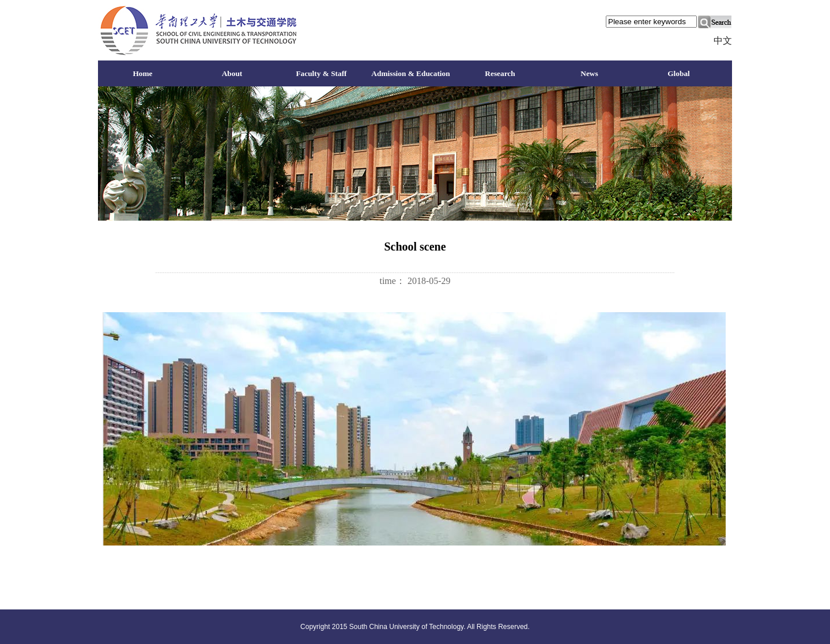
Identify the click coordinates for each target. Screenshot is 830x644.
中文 (723, 41)
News (589, 73)
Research (500, 73)
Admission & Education (410, 73)
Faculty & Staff (321, 73)
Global (679, 73)
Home (142, 73)
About (232, 73)
